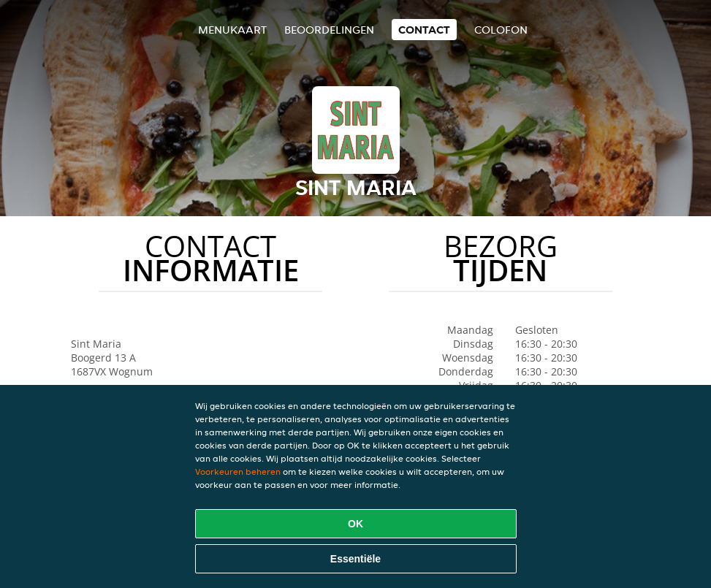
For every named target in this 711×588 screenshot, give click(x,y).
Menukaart (232, 30)
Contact (424, 30)
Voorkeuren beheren (238, 471)
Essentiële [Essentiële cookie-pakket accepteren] (355, 559)
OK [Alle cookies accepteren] (355, 524)
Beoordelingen (329, 30)
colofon (501, 30)
